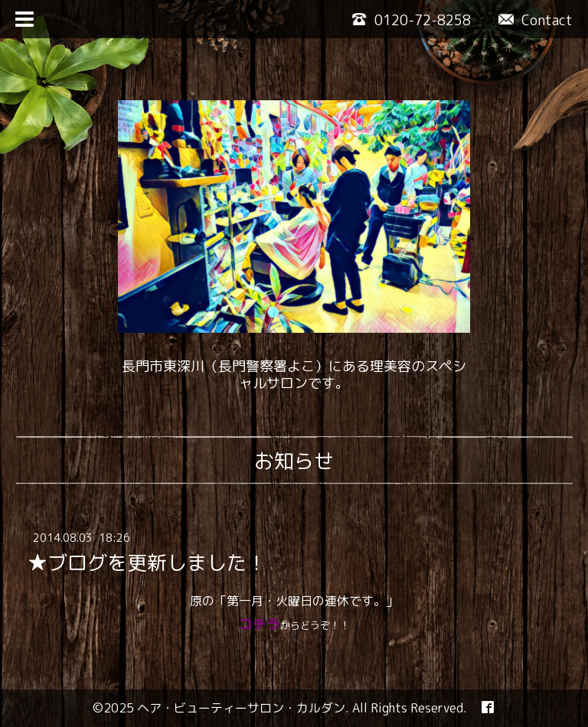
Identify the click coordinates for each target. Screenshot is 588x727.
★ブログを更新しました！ (147, 562)
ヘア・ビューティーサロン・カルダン (241, 708)
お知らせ (294, 461)
